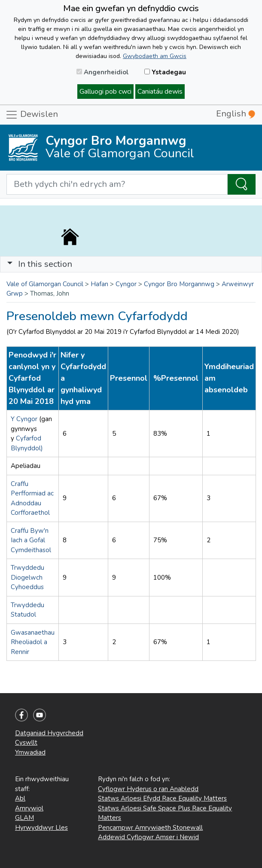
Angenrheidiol (103, 72)
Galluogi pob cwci (105, 92)
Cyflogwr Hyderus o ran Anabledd (148, 789)
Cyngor (126, 284)
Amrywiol (29, 808)
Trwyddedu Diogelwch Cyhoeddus (27, 577)
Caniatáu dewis (160, 92)
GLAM (24, 818)
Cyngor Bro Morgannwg (179, 284)
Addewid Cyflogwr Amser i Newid (148, 837)
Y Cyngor (25, 419)
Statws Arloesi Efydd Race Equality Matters (162, 798)
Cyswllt (26, 743)
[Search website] (117, 184)
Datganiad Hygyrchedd (49, 733)
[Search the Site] (242, 184)
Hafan (99, 284)
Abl (20, 798)
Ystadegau (165, 72)
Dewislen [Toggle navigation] (32, 115)
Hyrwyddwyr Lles (41, 828)
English (236, 114)
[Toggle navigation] (131, 264)
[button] (10, 264)
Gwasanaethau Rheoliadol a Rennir (33, 642)
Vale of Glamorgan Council (45, 284)
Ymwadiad (30, 752)
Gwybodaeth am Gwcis (155, 56)
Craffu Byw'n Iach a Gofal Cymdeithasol (31, 540)
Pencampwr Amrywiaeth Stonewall (150, 828)
